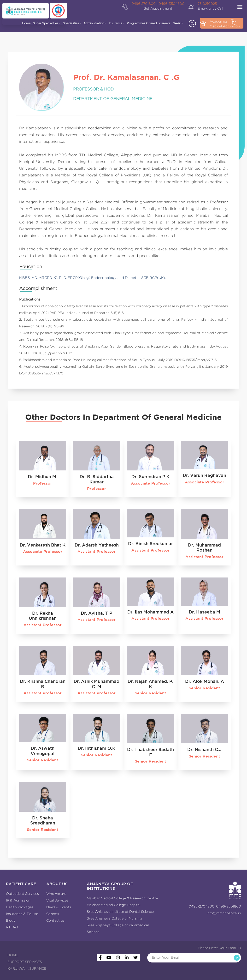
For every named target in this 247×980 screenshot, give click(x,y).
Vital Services (57, 900)
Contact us (55, 920)
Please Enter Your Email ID (219, 948)
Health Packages (20, 907)
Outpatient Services (22, 894)
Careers (165, 23)
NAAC (177, 23)
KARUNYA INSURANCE (27, 968)
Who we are (56, 894)
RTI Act (12, 927)
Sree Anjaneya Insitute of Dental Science (120, 912)
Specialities (71, 23)
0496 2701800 (144, 4)
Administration (94, 23)
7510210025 (207, 4)
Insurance (116, 23)
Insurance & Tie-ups (22, 914)
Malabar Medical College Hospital (114, 905)
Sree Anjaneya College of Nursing (114, 918)
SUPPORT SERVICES (25, 962)
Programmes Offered (142, 23)
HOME (13, 955)
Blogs (11, 920)
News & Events (59, 907)
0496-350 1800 (171, 4)
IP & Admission (18, 900)
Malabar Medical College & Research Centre (122, 898)
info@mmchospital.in (224, 913)
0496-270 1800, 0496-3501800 (215, 906)
